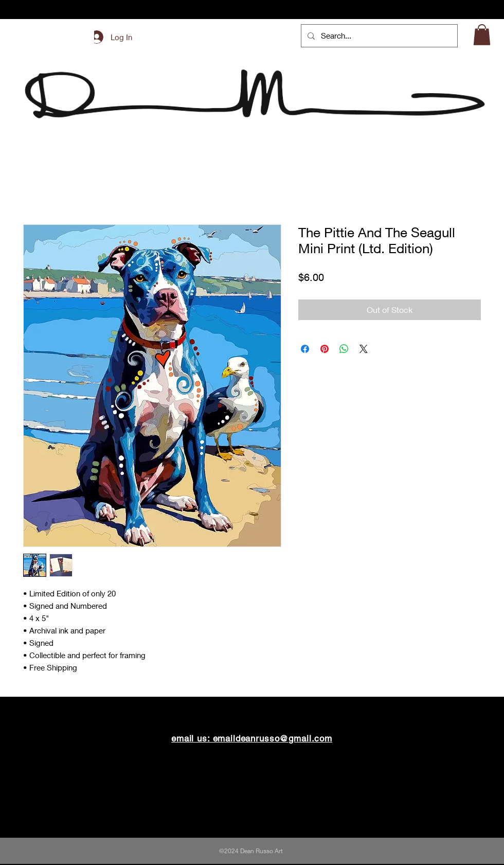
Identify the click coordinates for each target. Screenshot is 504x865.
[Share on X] (364, 349)
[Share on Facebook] (305, 349)
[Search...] (378, 36)
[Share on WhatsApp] (344, 349)
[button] (482, 35)
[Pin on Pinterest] (325, 349)
